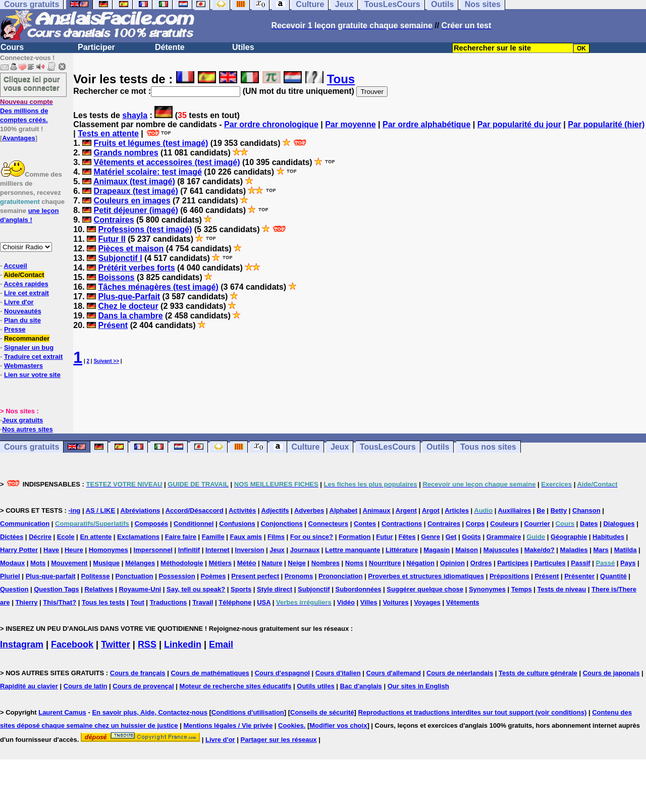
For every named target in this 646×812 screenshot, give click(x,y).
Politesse (95, 576)
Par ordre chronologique (271, 124)
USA (264, 602)
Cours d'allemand (394, 673)
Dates (589, 524)
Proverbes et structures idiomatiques (426, 576)
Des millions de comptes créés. (26, 111)
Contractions (402, 524)
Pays (628, 563)
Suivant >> (106, 361)
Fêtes (407, 537)
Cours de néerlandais (460, 673)
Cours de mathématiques (210, 673)
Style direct (275, 589)
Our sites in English (418, 686)
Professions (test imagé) (145, 229)
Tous (341, 79)
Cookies (291, 725)
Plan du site (22, 320)
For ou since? (312, 537)
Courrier (537, 524)
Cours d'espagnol (282, 673)
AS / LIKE (101, 510)
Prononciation (340, 576)
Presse (15, 329)
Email (221, 644)
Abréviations (141, 510)
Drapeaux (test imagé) (136, 191)
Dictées (12, 537)
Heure (74, 550)
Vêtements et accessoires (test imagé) (167, 162)
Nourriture (385, 563)
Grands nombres (126, 153)
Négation (420, 563)
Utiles (243, 47)
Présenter (579, 576)
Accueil (15, 266)
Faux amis (246, 537)
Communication (25, 524)
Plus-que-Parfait (129, 296)
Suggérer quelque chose (425, 589)
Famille (213, 537)
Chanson (586, 510)
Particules (550, 563)
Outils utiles (315, 686)
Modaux (12, 563)
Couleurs (504, 524)
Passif (580, 563)
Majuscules (501, 550)
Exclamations (138, 537)
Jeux (340, 447)
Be (541, 510)
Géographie (569, 537)
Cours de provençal (143, 686)
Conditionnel (194, 524)
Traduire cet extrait (33, 357)
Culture (305, 447)
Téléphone (235, 602)
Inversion (250, 550)
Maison (467, 550)
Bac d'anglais (361, 686)
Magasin (437, 550)
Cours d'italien (338, 673)
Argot (431, 510)
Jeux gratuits (22, 420)
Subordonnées (358, 589)
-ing (74, 510)
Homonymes (109, 550)
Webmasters (23, 366)
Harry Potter (19, 550)
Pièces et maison (131, 249)
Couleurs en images (132, 201)
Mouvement (69, 563)
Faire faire (181, 537)
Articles (457, 510)
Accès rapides (26, 284)
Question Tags (56, 589)
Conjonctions (282, 524)
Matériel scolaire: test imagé (148, 172)
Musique (106, 563)
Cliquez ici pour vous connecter (32, 83)
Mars (601, 550)
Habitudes (608, 537)
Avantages (18, 138)
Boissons (116, 277)
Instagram (22, 644)
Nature (272, 563)
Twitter (116, 644)
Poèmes (213, 576)
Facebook (72, 644)
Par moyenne (350, 124)
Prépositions (509, 576)
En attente (96, 537)
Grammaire (504, 537)
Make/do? (540, 550)
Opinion (452, 563)
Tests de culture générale (538, 673)
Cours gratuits (32, 447)
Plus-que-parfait (51, 576)
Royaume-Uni (140, 589)
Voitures (395, 602)
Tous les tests (103, 602)
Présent (113, 325)
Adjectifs (275, 510)
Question (14, 589)
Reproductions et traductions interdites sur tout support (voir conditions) (472, 712)
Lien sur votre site (32, 375)
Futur (384, 537)
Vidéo (346, 602)
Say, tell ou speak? (196, 589)
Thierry (26, 602)
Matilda (626, 550)
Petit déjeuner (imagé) (136, 210)
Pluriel (10, 576)
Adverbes (309, 510)
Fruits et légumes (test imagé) (151, 143)
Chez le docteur (128, 306)
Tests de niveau (562, 589)
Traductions (169, 602)
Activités (242, 510)
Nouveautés (23, 311)
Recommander (27, 338)
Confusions (237, 524)
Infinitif (189, 550)
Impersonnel (153, 550)
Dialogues (619, 524)
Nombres (326, 563)
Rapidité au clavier (29, 686)
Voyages (427, 602)
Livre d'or (19, 302)
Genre (430, 537)
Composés (151, 524)
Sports (241, 589)
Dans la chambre (130, 316)
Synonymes (487, 589)
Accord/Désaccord (195, 510)
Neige (297, 563)
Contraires (114, 220)
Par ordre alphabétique (426, 124)
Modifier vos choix (338, 725)
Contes (365, 524)
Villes (369, 602)
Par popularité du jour (519, 124)
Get (451, 537)
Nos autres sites (27, 429)
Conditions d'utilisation (248, 712)
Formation (355, 537)
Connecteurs (328, 524)
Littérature (402, 550)
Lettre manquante (353, 550)
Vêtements (463, 602)
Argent (406, 510)
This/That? (60, 602)
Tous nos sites (488, 447)
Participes (513, 563)
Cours (12, 47)
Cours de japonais (611, 673)
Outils (438, 447)
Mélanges (140, 563)
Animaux (377, 510)
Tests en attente (108, 133)
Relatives (99, 589)
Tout (138, 602)
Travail (203, 602)
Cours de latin (86, 686)
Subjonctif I (120, 258)
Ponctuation (134, 576)
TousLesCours (388, 447)
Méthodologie (182, 563)
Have (51, 550)
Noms (354, 563)
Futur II (112, 239)
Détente (170, 47)
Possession (177, 576)
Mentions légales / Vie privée (228, 725)
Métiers (220, 563)
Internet (218, 550)
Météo (247, 563)
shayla (135, 115)
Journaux (305, 550)
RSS (147, 644)
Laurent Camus (62, 712)
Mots (38, 563)
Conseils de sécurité (322, 712)
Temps (522, 589)
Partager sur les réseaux (279, 740)
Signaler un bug (29, 347)
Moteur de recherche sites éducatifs (236, 686)
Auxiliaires (514, 510)
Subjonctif (314, 589)
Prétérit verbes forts (136, 268)
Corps (475, 524)
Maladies (574, 550)
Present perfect (255, 576)
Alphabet (344, 510)
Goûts (471, 537)
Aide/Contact (24, 275)
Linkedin (183, 644)
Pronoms (299, 576)
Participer (96, 47)
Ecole (66, 537)
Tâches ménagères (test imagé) (158, 287)
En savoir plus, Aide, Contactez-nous (150, 712)
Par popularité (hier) (606, 124)
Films (276, 537)
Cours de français (138, 673)
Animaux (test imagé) (134, 181)
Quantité (613, 576)
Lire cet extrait (26, 293)
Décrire (40, 537)
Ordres (481, 563)
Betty (559, 510)
